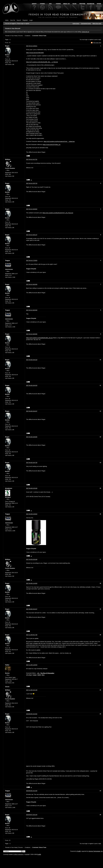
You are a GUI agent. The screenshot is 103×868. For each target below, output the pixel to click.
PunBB (79, 851)
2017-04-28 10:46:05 (32, 437)
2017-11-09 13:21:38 (32, 690)
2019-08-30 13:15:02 (32, 714)
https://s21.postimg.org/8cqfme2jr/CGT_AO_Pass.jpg (58, 213)
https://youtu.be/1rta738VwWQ (35, 53)
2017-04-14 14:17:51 (32, 159)
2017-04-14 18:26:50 (32, 284)
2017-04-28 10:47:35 (32, 463)
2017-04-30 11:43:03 (32, 583)
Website (7, 687)
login (86, 40)
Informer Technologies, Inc (96, 851)
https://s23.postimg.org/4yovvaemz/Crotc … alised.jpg (59, 141)
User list (13, 20)
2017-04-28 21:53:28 (32, 488)
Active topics (76, 24)
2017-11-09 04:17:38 (32, 635)
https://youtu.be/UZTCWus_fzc (52, 145)
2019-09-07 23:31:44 (32, 815)
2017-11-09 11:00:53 (32, 665)
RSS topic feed (97, 43)
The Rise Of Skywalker (47, 673)
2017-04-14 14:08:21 (32, 46)
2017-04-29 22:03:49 (32, 559)
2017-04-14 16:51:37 (32, 235)
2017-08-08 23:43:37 (32, 609)
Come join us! (85, 32)
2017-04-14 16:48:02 (32, 209)
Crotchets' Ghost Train (39, 36)
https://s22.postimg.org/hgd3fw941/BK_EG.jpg (39, 338)
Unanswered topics (86, 24)
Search (19, 20)
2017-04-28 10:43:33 (32, 385)
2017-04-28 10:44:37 (32, 411)
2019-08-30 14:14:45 (32, 791)
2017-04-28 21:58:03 (32, 514)
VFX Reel (29, 675)
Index (7, 20)
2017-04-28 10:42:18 (32, 360)
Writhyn (8, 159)
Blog (43, 675)
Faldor (7, 665)
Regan (7, 46)
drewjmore (9, 488)
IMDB (39, 675)
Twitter (35, 675)
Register (25, 20)
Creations (28, 36)
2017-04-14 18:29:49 (32, 310)
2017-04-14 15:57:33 (32, 183)
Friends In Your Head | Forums (14, 36)
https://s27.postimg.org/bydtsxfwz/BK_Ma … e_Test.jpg (42, 62)
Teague (7, 260)
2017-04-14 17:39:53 (32, 260)
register (91, 40)
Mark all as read (97, 24)
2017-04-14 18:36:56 (32, 334)
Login (31, 20)
